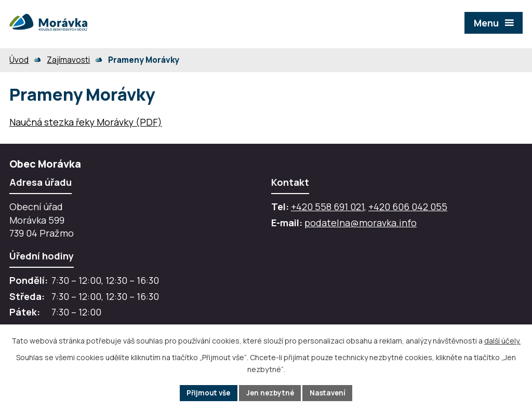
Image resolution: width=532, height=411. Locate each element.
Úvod (19, 60)
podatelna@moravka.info (361, 223)
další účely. (502, 340)
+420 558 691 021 (328, 207)
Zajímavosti (68, 60)
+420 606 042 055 (408, 207)
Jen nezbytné (270, 393)
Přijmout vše (206, 393)
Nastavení (330, 393)
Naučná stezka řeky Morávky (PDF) (86, 122)
